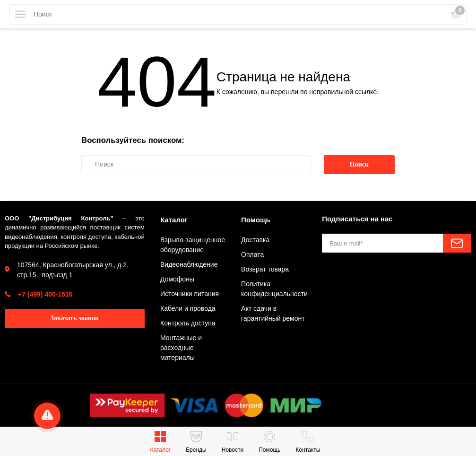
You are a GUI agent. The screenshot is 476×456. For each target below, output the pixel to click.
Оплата (252, 254)
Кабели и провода (188, 308)
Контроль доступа (188, 323)
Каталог (174, 220)
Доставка (255, 240)
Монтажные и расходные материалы (181, 348)
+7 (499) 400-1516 (45, 294)
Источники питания (190, 294)
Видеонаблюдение (189, 264)
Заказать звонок (75, 318)
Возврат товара (265, 269)
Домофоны (177, 279)
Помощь (256, 220)
